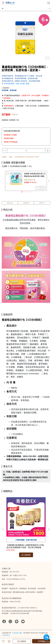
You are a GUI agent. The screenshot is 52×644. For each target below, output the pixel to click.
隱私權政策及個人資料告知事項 (24, 592)
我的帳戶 (5, 588)
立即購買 (41, 641)
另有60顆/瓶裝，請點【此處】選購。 (17, 83)
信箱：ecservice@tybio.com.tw (13, 579)
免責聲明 (40, 592)
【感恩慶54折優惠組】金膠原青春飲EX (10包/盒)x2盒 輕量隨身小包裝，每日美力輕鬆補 (25, 546)
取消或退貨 (32, 588)
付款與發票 (41, 588)
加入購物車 (22, 641)
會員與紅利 (13, 588)
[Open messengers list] (46, 637)
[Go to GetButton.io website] (46, 642)
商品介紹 (10, 203)
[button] (49, 181)
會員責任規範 (7, 592)
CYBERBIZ (6, 635)
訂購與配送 (23, 588)
